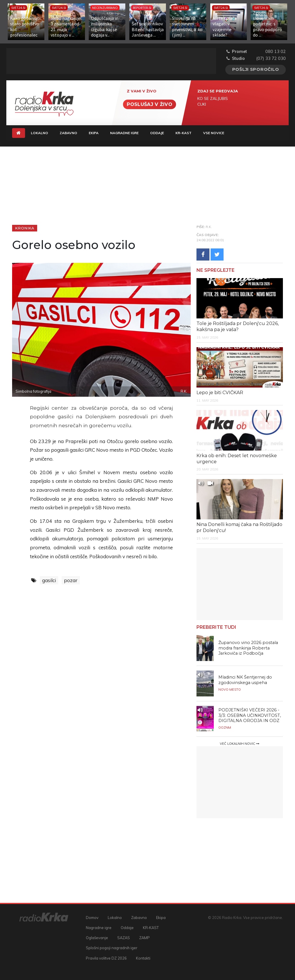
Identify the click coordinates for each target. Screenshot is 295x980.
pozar (71, 580)
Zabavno (68, 133)
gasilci (49, 580)
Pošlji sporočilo (256, 69)
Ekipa (94, 133)
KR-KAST (184, 133)
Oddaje (157, 133)
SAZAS (124, 938)
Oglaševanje (97, 938)
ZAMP (144, 938)
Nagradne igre (124, 133)
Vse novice (214, 133)
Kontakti (143, 958)
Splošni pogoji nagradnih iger (112, 948)
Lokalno (39, 133)
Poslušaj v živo (150, 104)
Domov (92, 918)
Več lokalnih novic (240, 744)
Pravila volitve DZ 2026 (106, 958)
